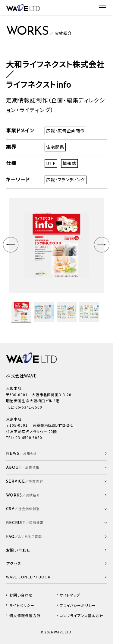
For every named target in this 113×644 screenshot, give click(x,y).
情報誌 (69, 163)
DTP (51, 163)
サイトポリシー (22, 605)
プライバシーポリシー (78, 605)
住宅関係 (55, 147)
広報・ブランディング (66, 180)
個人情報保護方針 (25, 616)
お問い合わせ (21, 595)
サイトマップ (70, 595)
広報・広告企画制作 (65, 131)
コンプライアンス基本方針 (82, 616)
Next (102, 245)
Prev (11, 245)
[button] (56, 467)
